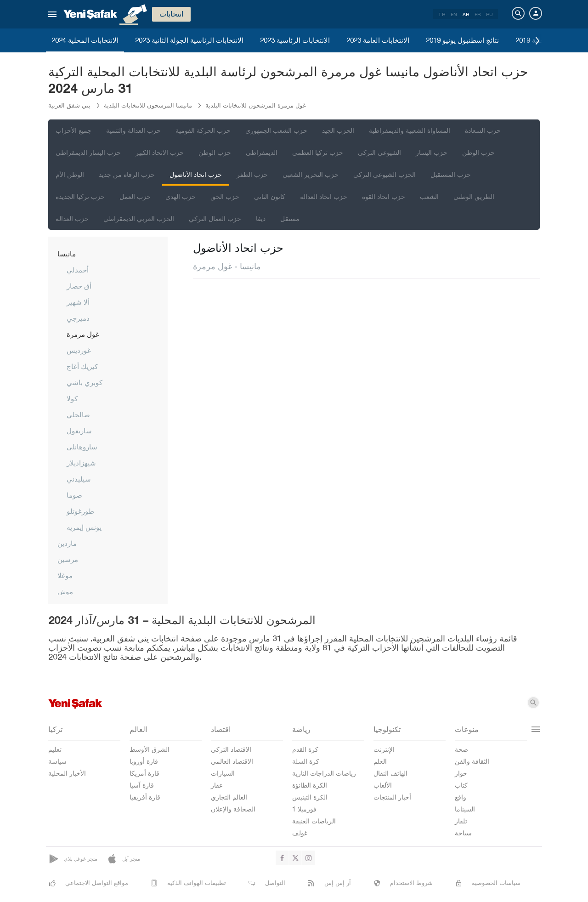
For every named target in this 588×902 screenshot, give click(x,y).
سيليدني (79, 479)
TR (442, 14)
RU (489, 14)
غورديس (79, 350)
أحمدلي (78, 270)
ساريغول (79, 431)
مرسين (68, 559)
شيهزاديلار (81, 463)
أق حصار (79, 286)
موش (65, 591)
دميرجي (78, 318)
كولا (72, 398)
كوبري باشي (85, 382)
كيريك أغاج (82, 366)
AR (466, 14)
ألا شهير (78, 302)
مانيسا (67, 254)
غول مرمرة (83, 334)
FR (478, 14)
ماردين (67, 543)
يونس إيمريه (84, 527)
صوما (74, 495)
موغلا (65, 575)
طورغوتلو (80, 511)
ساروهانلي (82, 447)
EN (454, 14)
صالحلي (78, 414)
